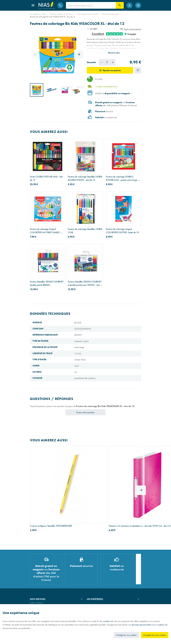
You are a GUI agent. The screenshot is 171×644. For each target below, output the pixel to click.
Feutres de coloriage (110, 14)
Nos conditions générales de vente (45, 603)
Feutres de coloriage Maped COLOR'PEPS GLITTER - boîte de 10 (122, 231)
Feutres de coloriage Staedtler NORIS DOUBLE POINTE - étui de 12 (85, 178)
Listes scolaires (36, 565)
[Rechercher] (120, 5)
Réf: (88, 29)
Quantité (91, 62)
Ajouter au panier (112, 70)
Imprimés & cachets (38, 578)
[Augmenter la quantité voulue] (113, 62)
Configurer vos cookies (126, 635)
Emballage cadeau (38, 582)
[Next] (79, 55)
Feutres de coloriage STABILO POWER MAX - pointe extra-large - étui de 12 (122, 178)
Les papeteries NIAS (38, 14)
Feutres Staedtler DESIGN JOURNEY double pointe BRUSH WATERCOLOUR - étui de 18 (47, 283)
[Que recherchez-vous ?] (91, 5)
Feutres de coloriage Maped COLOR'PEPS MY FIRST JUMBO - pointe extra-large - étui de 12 (45, 231)
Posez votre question (132, 29)
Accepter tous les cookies (155, 635)
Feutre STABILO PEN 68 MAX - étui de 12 (46, 178)
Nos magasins (93, 569)
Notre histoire (93, 565)
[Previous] (35, 55)
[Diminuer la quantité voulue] (101, 62)
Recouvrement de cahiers (41, 569)
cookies (107, 621)
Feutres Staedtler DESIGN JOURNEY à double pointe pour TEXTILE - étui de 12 (85, 283)
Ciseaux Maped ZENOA (117, 484)
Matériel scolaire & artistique (61, 14)
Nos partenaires (94, 574)
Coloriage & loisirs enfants (88, 14)
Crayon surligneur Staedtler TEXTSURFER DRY (43, 485)
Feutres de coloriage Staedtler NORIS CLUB (85, 231)
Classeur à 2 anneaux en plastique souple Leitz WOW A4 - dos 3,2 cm (84, 485)
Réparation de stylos (39, 574)
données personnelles (142, 625)
